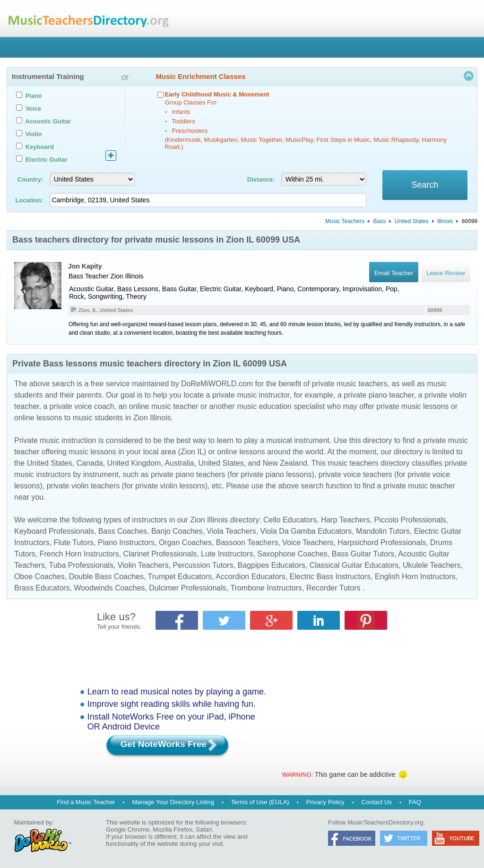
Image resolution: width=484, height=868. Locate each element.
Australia (179, 463)
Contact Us (377, 802)
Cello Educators (290, 520)
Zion (117, 276)
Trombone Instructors (266, 588)
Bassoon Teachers (247, 542)
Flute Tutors (74, 542)
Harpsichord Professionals (382, 542)
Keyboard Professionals (54, 531)
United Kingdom (134, 463)
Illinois (445, 221)
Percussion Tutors (203, 565)
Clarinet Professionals (160, 554)
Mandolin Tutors (383, 531)
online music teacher (164, 406)
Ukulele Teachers (432, 565)
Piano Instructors (126, 542)
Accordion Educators (251, 577)
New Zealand (285, 463)
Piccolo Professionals (410, 520)
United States (412, 221)
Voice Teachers (308, 542)
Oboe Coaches (39, 577)
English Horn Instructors (415, 577)
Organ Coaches (185, 542)
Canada (90, 463)
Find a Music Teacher (86, 802)
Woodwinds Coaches (109, 588)
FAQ (415, 802)
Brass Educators (42, 588)
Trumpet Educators (180, 577)
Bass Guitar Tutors (363, 554)
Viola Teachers (231, 531)
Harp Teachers (346, 520)
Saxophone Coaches (292, 554)
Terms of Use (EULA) (260, 802)
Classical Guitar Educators (354, 565)
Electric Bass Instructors (330, 577)
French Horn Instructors (79, 554)
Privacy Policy (325, 802)
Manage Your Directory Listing (173, 802)
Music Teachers (345, 221)
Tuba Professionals (81, 565)
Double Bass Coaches (106, 577)
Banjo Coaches (177, 531)
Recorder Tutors (333, 588)
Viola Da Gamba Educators (306, 531)
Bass (380, 221)
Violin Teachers (143, 565)
